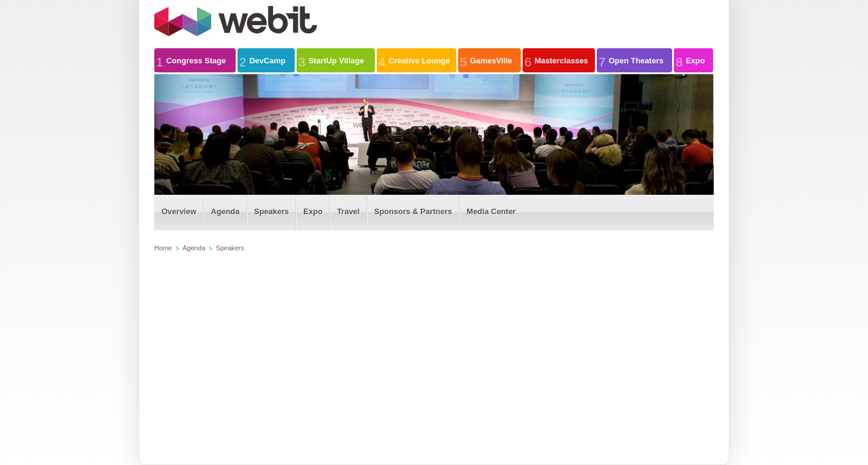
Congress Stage (191, 60)
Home (163, 248)
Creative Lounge (414, 60)
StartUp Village (331, 60)
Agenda (194, 248)
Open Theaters (631, 60)
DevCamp (263, 60)
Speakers (230, 248)
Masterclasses (556, 60)
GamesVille (486, 60)
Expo (690, 60)
